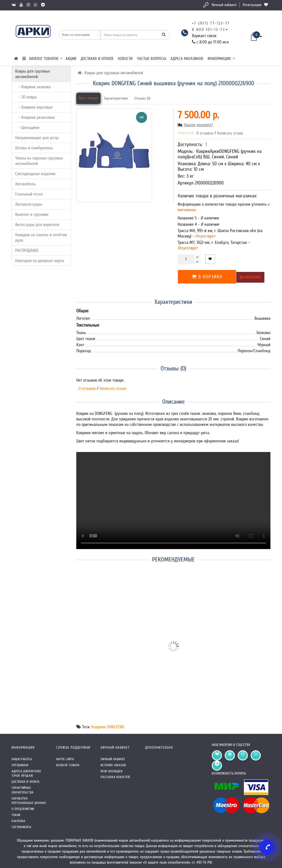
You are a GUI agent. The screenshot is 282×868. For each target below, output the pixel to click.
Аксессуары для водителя (37, 225)
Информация (221, 59)
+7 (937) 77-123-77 (211, 23)
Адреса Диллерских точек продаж (26, 774)
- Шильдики (27, 128)
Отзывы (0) (142, 98)
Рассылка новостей (115, 777)
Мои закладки (111, 771)
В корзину (207, 277)
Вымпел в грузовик (32, 214)
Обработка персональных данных (29, 801)
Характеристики (116, 98)
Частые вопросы (151, 59)
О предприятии (23, 809)
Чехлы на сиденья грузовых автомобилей (39, 161)
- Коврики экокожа (33, 87)
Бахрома (18, 821)
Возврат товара (68, 765)
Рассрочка (250, 277)
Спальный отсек (29, 194)
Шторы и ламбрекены (34, 148)
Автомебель (25, 184)
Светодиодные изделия (35, 174)
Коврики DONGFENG (108, 727)
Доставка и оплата (97, 59)
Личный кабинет (224, 5)
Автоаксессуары (29, 204)
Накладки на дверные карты (40, 261)
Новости (125, 59)
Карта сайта (65, 759)
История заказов (113, 765)
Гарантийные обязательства (23, 790)
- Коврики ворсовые (34, 107)
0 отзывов (204, 133)
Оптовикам (20, 765)
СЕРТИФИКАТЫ (21, 827)
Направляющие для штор (37, 138)
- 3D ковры (26, 97)
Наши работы (22, 759)
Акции (71, 59)
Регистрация (252, 5)
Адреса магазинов (187, 59)
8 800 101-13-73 (209, 30)
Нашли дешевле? (198, 125)
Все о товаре (88, 98)
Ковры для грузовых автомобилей (32, 74)
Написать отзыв (230, 133)
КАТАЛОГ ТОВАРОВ (43, 59)
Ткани (16, 815)
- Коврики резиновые (35, 117)
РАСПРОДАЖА (27, 250)
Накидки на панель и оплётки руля (41, 238)
